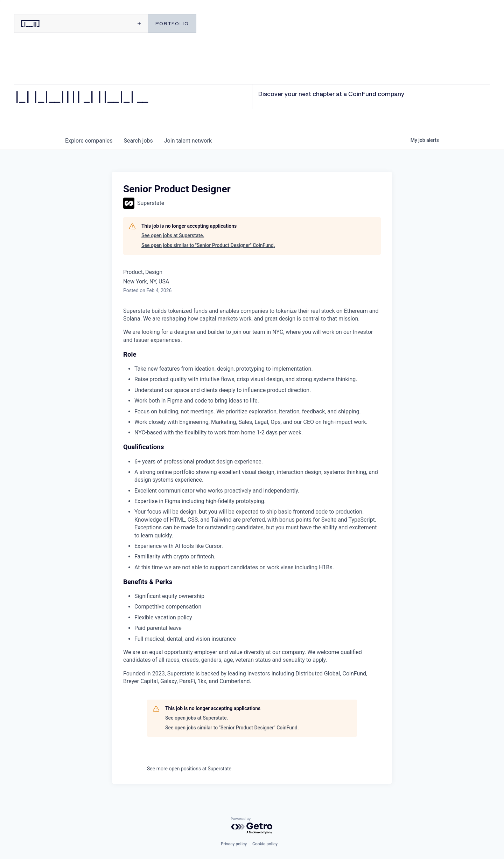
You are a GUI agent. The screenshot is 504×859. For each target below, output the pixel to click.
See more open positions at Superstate (189, 769)
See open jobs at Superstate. (173, 235)
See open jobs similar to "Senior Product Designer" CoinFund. (208, 245)
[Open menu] (114, 23)
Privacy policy (234, 844)
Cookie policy (265, 844)
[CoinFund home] (47, 23)
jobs (138, 141)
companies (89, 141)
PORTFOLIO (172, 23)
